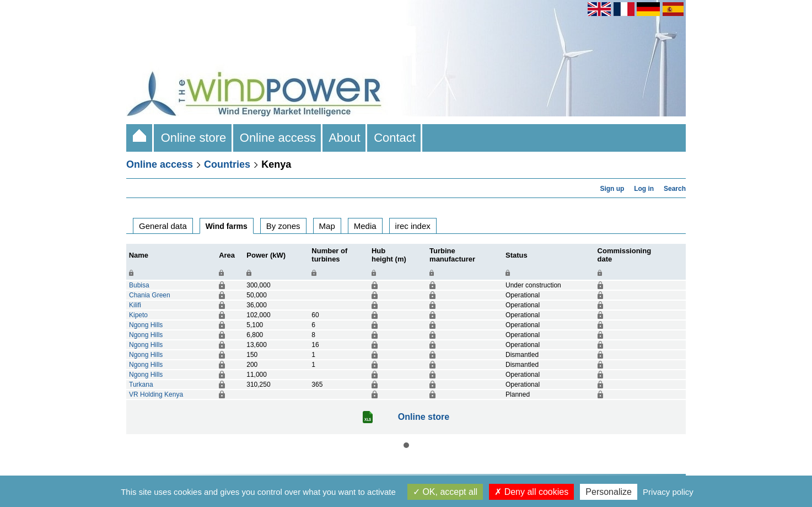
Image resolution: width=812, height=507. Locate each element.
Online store (193, 138)
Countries (227, 164)
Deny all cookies (531, 492)
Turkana (141, 385)
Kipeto (138, 315)
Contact (395, 138)
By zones (283, 226)
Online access (278, 138)
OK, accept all (445, 492)
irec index (413, 226)
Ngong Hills (146, 325)
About (345, 138)
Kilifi (135, 305)
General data (163, 226)
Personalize (609, 492)
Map (327, 226)
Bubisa (139, 285)
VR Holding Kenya (156, 394)
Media (365, 226)
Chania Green (150, 295)
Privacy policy (668, 492)
